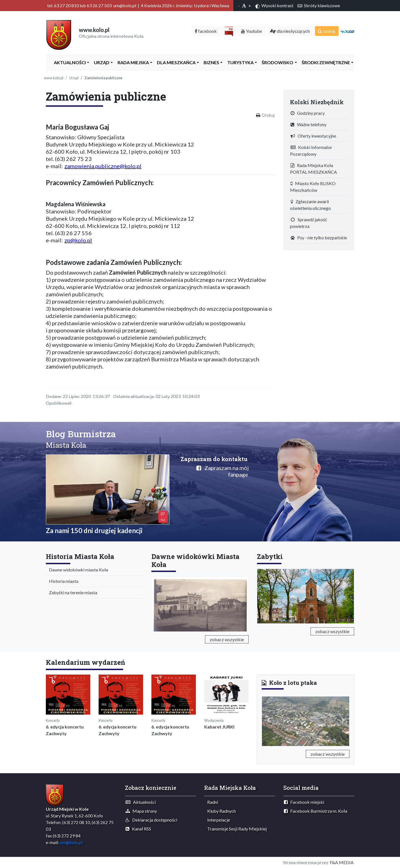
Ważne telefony (308, 124)
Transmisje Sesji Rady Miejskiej (236, 829)
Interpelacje (217, 820)
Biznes (210, 62)
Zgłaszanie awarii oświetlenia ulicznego (310, 205)
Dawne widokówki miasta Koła (77, 570)
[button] (268, 720)
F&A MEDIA (342, 862)
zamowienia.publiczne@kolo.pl (103, 166)
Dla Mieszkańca (175, 62)
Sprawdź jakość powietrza (308, 223)
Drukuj (268, 115)
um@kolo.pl (71, 842)
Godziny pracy (308, 113)
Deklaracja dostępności (151, 820)
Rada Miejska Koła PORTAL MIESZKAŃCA (313, 169)
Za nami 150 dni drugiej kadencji (94, 530)
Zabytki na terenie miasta (72, 592)
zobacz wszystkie (227, 639)
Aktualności (69, 62)
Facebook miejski (304, 802)
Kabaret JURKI (219, 727)
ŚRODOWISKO (276, 62)
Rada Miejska (132, 62)
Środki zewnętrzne (325, 62)
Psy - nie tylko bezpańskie (319, 237)
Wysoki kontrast (274, 6)
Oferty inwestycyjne (313, 136)
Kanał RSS (138, 829)
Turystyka (239, 62)
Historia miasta (62, 581)
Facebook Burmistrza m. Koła (316, 811)
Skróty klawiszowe (319, 5)
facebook (206, 31)
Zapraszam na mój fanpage (222, 471)
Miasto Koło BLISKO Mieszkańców (313, 187)
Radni (211, 802)
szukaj (326, 31)
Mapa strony (141, 811)
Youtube (252, 31)
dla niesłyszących (290, 31)
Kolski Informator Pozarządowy (311, 151)
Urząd (100, 62)
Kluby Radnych (220, 811)
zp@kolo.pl (78, 240)
